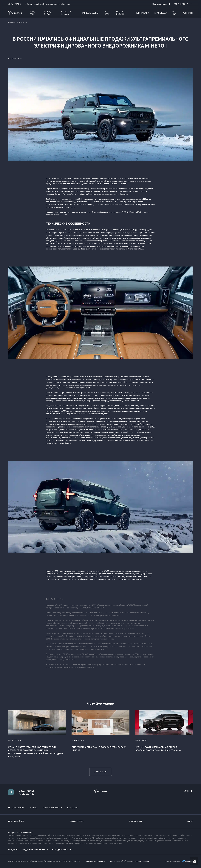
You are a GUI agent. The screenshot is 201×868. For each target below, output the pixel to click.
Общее (11, 850)
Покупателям (142, 13)
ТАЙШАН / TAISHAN (91, 13)
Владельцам (161, 13)
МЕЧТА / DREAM (48, 13)
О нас (174, 13)
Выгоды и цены (60, 850)
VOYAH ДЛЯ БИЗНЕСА (52, 808)
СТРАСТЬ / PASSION (66, 13)
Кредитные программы (34, 850)
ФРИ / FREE (33, 13)
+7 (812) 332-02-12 (27, 794)
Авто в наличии (121, 13)
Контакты (188, 13)
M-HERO (107, 13)
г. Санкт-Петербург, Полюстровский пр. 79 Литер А (48, 4)
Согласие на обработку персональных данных (130, 861)
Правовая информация (95, 861)
